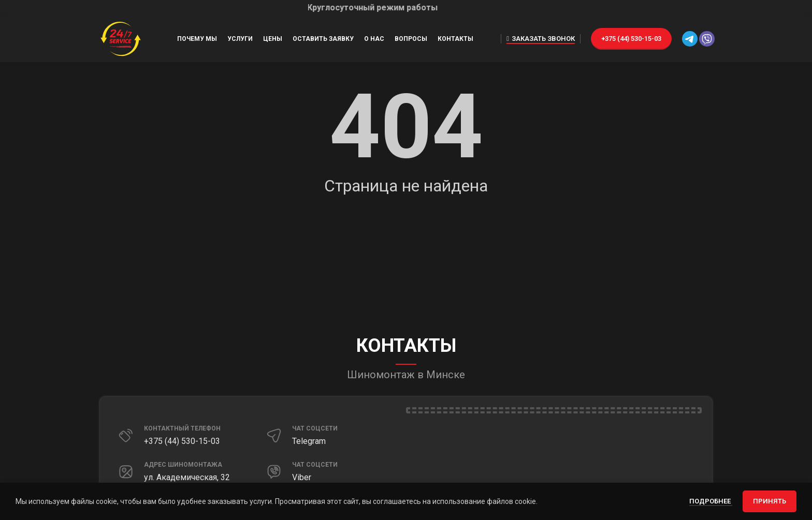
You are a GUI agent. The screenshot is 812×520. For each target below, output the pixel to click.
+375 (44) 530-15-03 (631, 39)
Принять (770, 501)
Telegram (309, 441)
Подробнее (711, 501)
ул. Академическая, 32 (187, 477)
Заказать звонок (541, 39)
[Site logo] (121, 38)
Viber (302, 477)
